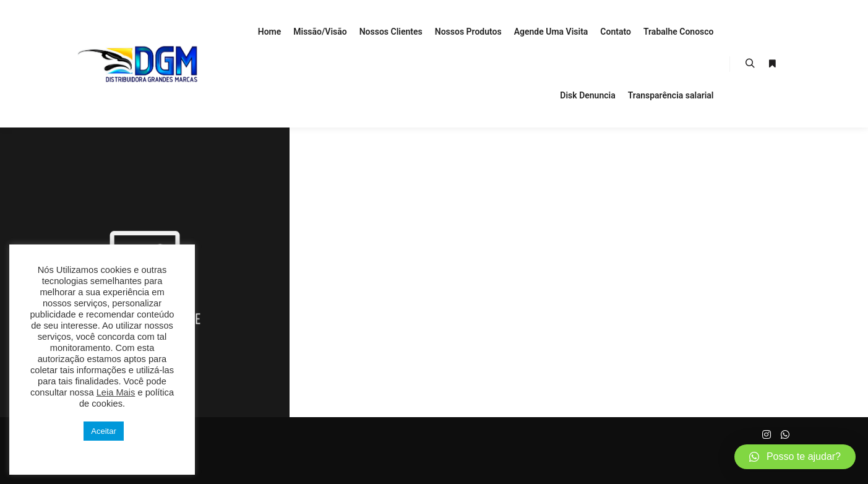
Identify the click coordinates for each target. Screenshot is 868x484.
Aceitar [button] (103, 431)
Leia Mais (116, 392)
